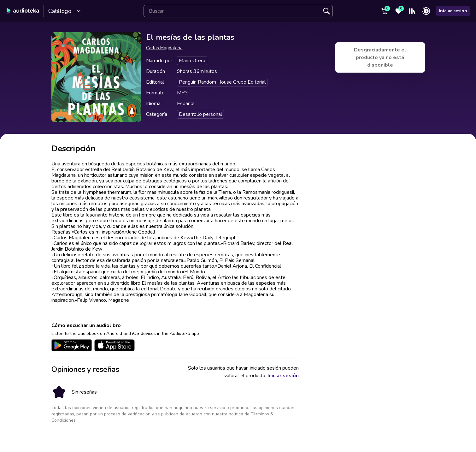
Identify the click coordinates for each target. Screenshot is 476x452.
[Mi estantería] (412, 11)
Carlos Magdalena (164, 48)
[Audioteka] (23, 11)
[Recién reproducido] (426, 11)
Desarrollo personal (200, 114)
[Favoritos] (398, 11)
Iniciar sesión (453, 11)
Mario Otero (192, 61)
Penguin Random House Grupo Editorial (222, 82)
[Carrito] (385, 11)
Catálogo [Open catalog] (65, 11)
